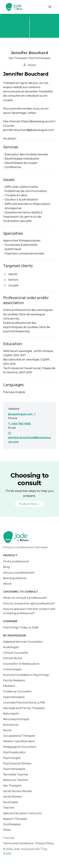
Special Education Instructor (22, 813)
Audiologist (11, 647)
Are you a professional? (19, 573)
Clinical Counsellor (16, 653)
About (7, 584)
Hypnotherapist (14, 697)
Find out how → (30, 504)
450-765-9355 (19, 424)
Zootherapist (12, 824)
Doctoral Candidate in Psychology (26, 675)
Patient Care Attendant (19, 741)
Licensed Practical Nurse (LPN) (24, 703)
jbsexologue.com (22, 414)
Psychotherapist (14, 769)
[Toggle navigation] (50, 7)
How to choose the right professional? (29, 603)
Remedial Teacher (16, 774)
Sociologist (11, 802)
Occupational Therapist (19, 736)
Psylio (7, 853)
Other (7, 830)
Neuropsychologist (16, 719)
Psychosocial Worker (17, 763)
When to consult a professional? (25, 598)
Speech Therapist (15, 819)
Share (29, 65)
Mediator (9, 686)
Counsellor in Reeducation (21, 664)
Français (9, 838)
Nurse (7, 730)
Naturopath (11, 714)
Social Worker (12, 797)
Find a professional (16, 561)
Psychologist (12, 758)
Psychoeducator (14, 752)
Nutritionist (11, 725)
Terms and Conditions (18, 843)
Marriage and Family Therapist (24, 708)
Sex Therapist (12, 786)
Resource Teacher (16, 780)
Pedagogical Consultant (20, 747)
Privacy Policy (45, 843)
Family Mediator (14, 680)
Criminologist (12, 669)
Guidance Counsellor (18, 691)
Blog (6, 567)
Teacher (9, 808)
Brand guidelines (15, 578)
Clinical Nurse (13, 658)
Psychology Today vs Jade (21, 627)
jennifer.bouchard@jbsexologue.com (29, 437)
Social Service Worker (18, 791)
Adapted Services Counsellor (23, 642)
